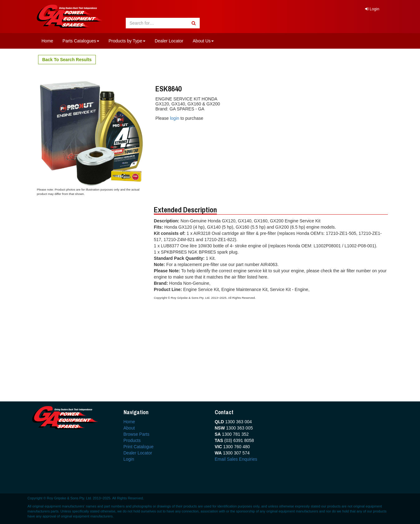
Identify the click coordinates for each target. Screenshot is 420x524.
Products (132, 440)
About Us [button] (203, 41)
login (175, 118)
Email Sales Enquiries (236, 459)
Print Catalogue (139, 447)
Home (47, 41)
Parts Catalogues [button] (81, 41)
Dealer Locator (169, 41)
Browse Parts (137, 434)
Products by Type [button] (127, 41)
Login (372, 9)
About (129, 428)
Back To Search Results (67, 60)
